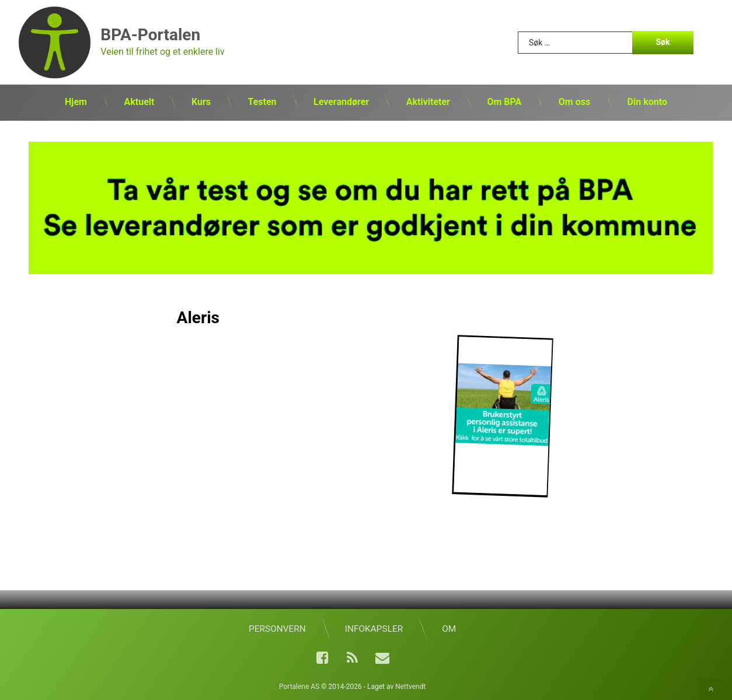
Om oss (574, 102)
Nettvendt (410, 687)
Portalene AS (299, 687)
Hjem (76, 102)
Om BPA (504, 102)
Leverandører (341, 102)
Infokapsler (374, 629)
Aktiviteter (428, 102)
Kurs (201, 102)
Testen (262, 102)
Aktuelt (139, 102)
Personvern (277, 629)
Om (449, 629)
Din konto (647, 102)
